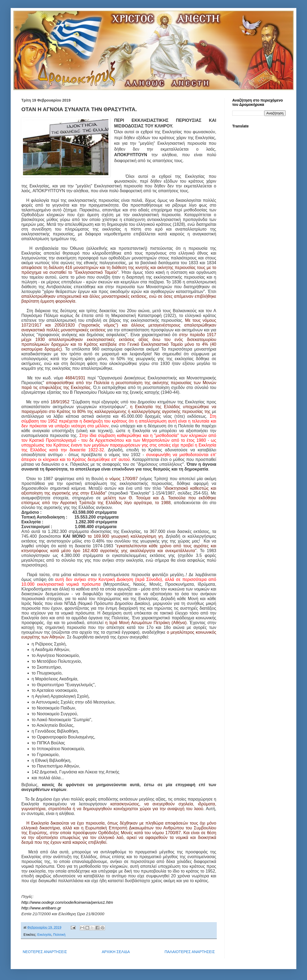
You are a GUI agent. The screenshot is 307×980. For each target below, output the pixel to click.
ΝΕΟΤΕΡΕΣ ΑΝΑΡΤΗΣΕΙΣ (45, 952)
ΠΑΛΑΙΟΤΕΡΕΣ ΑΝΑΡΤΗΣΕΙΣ (190, 952)
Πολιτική (59, 935)
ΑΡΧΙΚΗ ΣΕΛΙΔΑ (116, 952)
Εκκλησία (44, 935)
